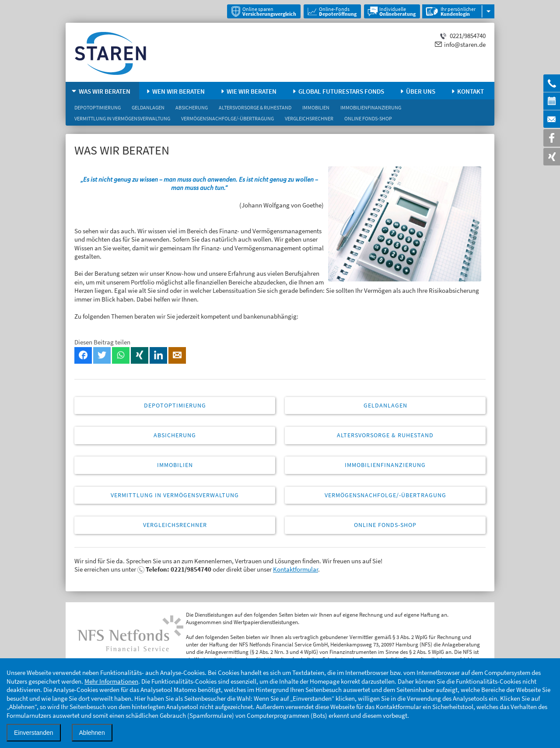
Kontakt (471, 91)
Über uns (421, 91)
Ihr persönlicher (458, 11)
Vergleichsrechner (309, 118)
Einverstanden (34, 733)
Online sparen (269, 11)
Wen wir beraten (178, 91)
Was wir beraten (105, 91)
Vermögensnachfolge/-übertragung (227, 118)
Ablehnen (92, 733)
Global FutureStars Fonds (341, 91)
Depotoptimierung (98, 107)
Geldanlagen (148, 107)
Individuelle (397, 11)
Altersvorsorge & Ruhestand (255, 107)
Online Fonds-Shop (368, 118)
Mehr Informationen (111, 681)
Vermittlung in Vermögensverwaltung (122, 118)
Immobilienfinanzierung (371, 107)
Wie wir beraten (252, 91)
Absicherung (192, 107)
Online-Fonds (338, 11)
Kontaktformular (296, 569)
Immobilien (316, 107)
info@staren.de (465, 44)
